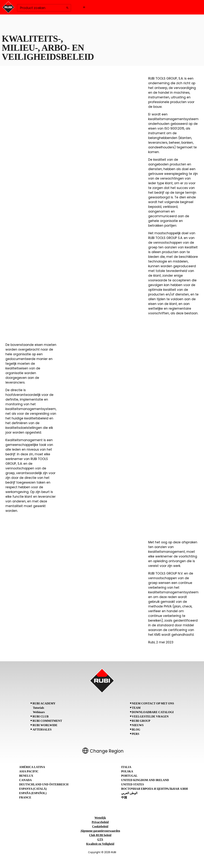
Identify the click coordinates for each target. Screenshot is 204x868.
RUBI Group (141, 721)
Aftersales (42, 729)
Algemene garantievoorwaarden (100, 831)
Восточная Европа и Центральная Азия (155, 789)
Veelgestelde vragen (150, 716)
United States (133, 784)
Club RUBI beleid (100, 835)
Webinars (39, 712)
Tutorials (38, 708)
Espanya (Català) (33, 789)
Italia (126, 767)
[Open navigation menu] (84, 7)
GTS (100, 839)
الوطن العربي (129, 793)
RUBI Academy (44, 703)
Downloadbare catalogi (153, 712)
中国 (124, 797)
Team (136, 708)
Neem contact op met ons (153, 703)
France (25, 797)
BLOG (136, 729)
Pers (136, 734)
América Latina (32, 767)
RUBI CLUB (40, 716)
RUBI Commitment (47, 721)
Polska (127, 771)
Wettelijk (100, 818)
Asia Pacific (29, 771)
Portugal (129, 776)
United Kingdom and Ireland (145, 780)
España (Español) (33, 793)
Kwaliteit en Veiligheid (100, 844)
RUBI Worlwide (45, 725)
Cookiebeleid (100, 826)
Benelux (26, 776)
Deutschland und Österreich (44, 784)
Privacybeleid (100, 822)
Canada (25, 780)
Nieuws (138, 725)
